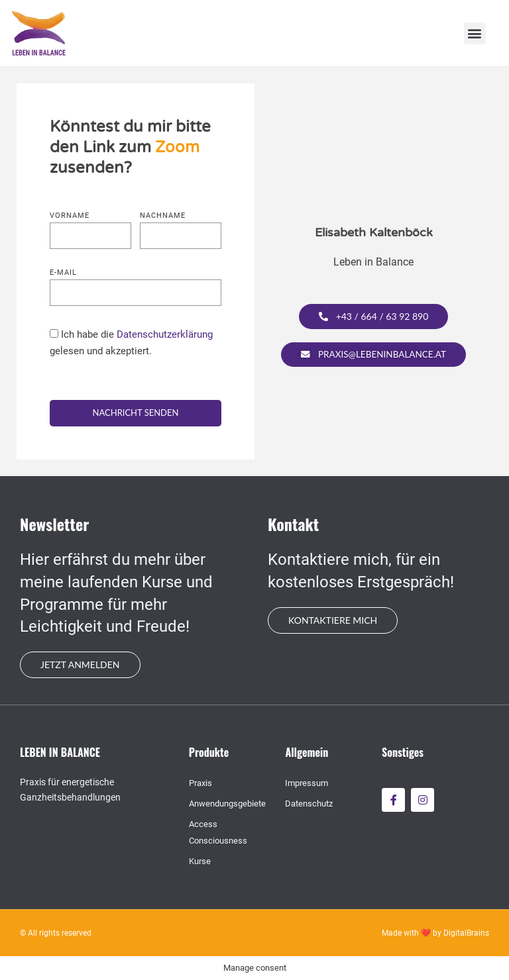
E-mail (63, 273)
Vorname (70, 216)
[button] (475, 33)
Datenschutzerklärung (165, 334)
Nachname (163, 216)
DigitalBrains (466, 933)
